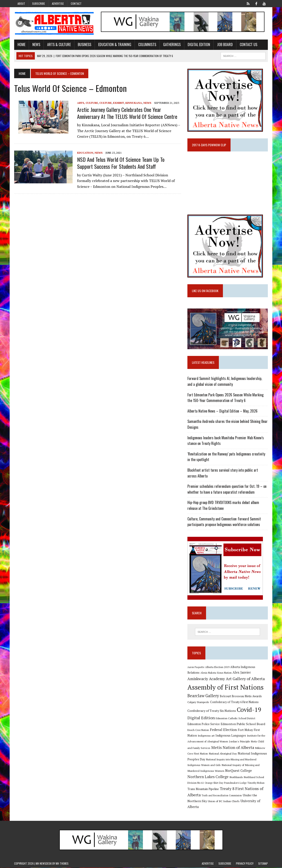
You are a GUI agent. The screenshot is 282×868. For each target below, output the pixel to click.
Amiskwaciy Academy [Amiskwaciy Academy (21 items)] (206, 679)
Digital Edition (199, 44)
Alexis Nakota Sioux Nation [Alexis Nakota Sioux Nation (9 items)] (216, 673)
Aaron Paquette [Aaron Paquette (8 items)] (196, 667)
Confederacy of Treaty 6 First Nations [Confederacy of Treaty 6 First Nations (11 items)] (235, 702)
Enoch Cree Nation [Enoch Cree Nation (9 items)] (198, 730)
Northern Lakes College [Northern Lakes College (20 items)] (208, 777)
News (36, 44)
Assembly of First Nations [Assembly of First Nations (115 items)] (226, 687)
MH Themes (62, 864)
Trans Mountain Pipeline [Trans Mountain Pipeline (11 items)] (203, 789)
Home (21, 44)
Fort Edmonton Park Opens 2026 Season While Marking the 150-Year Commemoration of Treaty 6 (226, 398)
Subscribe (39, 3)
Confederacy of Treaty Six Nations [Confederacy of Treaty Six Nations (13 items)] (212, 711)
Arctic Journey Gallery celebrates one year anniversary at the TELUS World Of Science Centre (127, 113)
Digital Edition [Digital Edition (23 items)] (201, 718)
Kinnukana (134, 103)
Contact (76, 3)
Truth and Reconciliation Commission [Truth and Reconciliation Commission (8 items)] (222, 795)
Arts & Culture (59, 44)
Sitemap (263, 864)
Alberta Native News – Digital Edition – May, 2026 (223, 411)
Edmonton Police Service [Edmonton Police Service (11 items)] (204, 724)
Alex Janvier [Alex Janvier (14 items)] (242, 673)
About (21, 3)
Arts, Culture (88, 103)
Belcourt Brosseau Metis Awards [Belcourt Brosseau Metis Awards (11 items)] (241, 696)
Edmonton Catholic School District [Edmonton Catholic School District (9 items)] (236, 718)
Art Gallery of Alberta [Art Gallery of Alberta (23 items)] (245, 679)
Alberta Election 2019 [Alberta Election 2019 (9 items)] (218, 667)
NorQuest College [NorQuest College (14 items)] (239, 771)
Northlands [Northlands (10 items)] (236, 777)
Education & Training (115, 44)
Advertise (58, 3)
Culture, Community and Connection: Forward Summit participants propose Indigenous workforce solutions (224, 522)
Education (85, 153)
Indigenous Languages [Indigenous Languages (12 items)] (231, 736)
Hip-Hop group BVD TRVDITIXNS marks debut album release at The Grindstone (223, 506)
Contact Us (249, 44)
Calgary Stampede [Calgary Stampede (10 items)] (199, 702)
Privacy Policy (245, 864)
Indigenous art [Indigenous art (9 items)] (206, 736)
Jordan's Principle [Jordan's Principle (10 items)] (240, 741)
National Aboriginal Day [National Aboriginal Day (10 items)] (223, 754)
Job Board (225, 44)
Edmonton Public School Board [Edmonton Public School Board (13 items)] (243, 724)
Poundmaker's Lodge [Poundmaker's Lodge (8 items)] (235, 783)
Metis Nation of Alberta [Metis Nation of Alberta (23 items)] (233, 747)
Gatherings (172, 44)
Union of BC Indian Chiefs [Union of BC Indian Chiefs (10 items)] (224, 801)
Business (84, 44)
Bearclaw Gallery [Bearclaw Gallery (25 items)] (203, 696)
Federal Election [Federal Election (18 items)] (224, 730)
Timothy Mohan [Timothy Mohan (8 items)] (256, 783)
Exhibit (119, 103)
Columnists (147, 44)
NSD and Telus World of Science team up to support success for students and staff (121, 163)
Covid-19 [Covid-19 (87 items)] (249, 710)
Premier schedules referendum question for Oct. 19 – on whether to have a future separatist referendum (227, 489)
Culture (105, 103)
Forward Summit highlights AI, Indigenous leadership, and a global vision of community (225, 382)
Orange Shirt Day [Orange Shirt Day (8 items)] (214, 783)
